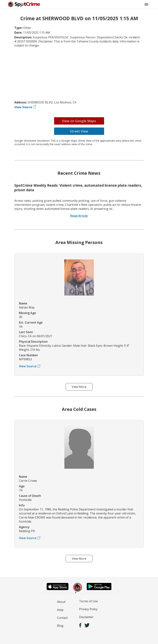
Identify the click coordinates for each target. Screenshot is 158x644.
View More (79, 387)
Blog (60, 626)
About (61, 602)
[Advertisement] (79, 74)
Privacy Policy (88, 609)
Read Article (79, 216)
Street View (79, 131)
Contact (62, 618)
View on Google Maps (79, 121)
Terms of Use (88, 601)
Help (60, 610)
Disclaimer (86, 617)
